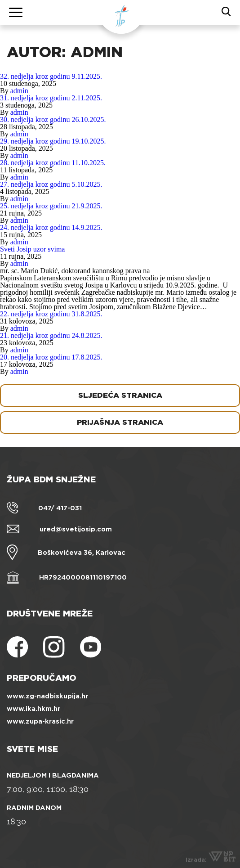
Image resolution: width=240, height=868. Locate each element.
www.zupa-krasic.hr (40, 721)
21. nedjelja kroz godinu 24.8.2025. (51, 335)
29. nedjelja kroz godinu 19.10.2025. (53, 141)
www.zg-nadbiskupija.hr (47, 696)
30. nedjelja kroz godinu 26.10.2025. (53, 119)
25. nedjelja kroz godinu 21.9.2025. (51, 206)
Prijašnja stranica (120, 422)
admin (19, 91)
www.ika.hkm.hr (33, 709)
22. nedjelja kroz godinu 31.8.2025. (51, 314)
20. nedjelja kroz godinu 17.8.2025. (51, 357)
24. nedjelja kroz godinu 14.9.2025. (51, 227)
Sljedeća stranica (120, 395)
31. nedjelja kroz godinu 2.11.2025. (51, 98)
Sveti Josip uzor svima (32, 249)
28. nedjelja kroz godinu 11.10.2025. (53, 163)
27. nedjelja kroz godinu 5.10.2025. (51, 184)
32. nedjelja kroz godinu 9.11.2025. (51, 76)
